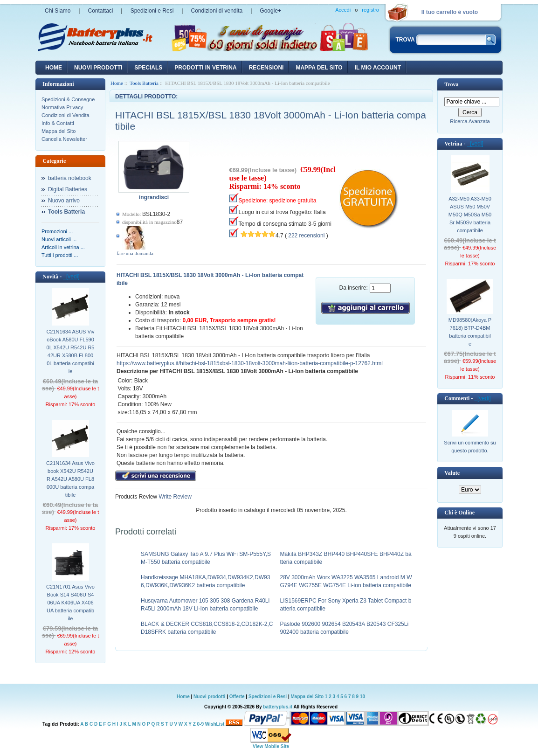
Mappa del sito (319, 68)
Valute (452, 473)
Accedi (343, 10)
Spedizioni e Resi (152, 11)
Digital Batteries (68, 189)
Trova (451, 84)
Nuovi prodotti (209, 697)
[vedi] (71, 277)
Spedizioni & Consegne (68, 99)
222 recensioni (306, 236)
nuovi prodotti (98, 68)
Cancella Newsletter (64, 139)
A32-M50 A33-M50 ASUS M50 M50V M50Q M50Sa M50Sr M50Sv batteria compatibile (470, 215)
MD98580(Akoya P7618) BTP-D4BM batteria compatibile (470, 332)
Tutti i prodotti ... (60, 255)
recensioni (266, 68)
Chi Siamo (58, 11)
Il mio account (378, 68)
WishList (215, 724)
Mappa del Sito (59, 131)
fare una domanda (135, 253)
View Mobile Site (271, 746)
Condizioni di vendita (217, 11)
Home (54, 68)
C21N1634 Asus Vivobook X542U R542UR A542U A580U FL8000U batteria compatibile (70, 479)
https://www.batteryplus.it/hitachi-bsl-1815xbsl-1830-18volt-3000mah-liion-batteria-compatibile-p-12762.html (250, 363)
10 (362, 697)
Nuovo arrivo (64, 201)
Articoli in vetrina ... (63, 247)
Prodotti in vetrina (205, 68)
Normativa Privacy (62, 107)
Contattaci (100, 11)
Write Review (174, 497)
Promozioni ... (57, 231)
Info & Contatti (58, 123)
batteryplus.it (278, 707)
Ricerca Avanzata (470, 121)
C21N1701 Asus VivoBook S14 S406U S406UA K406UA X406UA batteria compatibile (70, 603)
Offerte (238, 697)
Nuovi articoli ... (59, 239)
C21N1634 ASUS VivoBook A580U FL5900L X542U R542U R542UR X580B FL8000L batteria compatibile (70, 351)
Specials (148, 68)
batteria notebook (70, 178)
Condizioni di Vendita (66, 115)
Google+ (270, 11)
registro (370, 10)
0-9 (200, 724)
